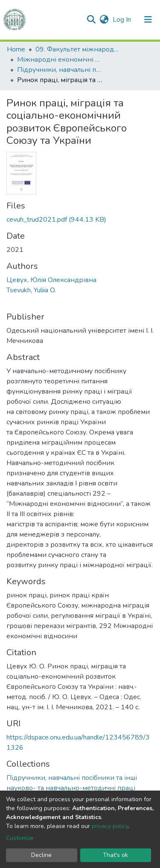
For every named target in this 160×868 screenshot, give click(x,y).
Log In (123, 20)
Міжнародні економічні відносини (60, 60)
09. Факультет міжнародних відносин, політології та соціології (78, 49)
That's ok (115, 855)
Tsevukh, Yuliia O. (31, 290)
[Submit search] (91, 20)
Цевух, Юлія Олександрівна (51, 280)
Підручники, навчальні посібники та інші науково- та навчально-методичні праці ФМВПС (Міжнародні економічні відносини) (60, 70)
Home (16, 49)
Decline (41, 855)
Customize (20, 838)
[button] (104, 20)
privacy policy (110, 826)
